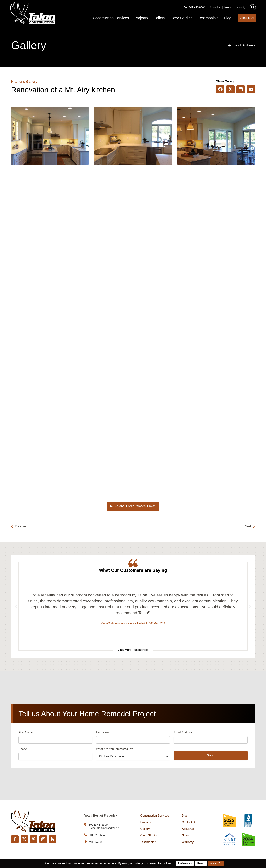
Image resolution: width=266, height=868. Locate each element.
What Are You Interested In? (114, 750)
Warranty (240, 6)
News (228, 6)
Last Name (103, 733)
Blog (222, 18)
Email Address (183, 733)
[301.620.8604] (184, 6)
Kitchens (18, 82)
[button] (253, 6)
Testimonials (202, 18)
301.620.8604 (196, 6)
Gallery (153, 18)
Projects (135, 18)
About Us (215, 6)
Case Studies (176, 18)
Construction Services (105, 18)
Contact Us (189, 822)
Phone (23, 750)
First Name (26, 733)
